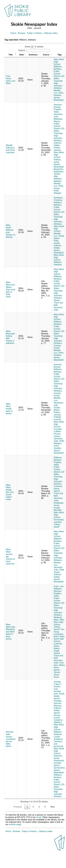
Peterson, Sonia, (58, 757)
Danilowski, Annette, (59, 762)
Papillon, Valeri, (58, 111)
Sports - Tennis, (57, 671)
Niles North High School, (59, 639)
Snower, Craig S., (58, 683)
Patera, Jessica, (58, 149)
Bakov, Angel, (57, 650)
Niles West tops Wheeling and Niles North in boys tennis (11, 632)
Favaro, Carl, (57, 688)
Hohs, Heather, (59, 94)
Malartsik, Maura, (58, 120)
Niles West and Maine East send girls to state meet (11, 290)
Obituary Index (51, 33)
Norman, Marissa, (58, 704)
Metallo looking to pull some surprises (10, 149)
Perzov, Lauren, (57, 435)
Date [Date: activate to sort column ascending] (22, 54)
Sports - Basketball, (59, 166)
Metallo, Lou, (57, 92)
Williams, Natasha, (58, 733)
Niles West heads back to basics (9, 409)
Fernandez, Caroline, (59, 521)
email (39, 817)
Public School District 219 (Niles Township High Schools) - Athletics (59, 788)
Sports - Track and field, (58, 303)
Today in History (35, 33)
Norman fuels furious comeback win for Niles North (11, 739)
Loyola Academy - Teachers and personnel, (59, 741)
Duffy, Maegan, (59, 442)
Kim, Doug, (59, 630)
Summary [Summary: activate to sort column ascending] (33, 54)
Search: (34, 50)
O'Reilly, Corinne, (58, 418)
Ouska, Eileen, (57, 409)
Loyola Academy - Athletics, (59, 720)
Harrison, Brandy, (58, 106)
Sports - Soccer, (57, 714)
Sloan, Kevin (57, 676)
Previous (18, 807)
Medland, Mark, (58, 619)
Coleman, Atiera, (58, 487)
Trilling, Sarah (57, 526)
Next (53, 807)
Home (13, 33)
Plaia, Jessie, (59, 187)
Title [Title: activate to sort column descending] (11, 54)
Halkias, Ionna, (57, 161)
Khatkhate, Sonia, (59, 504)
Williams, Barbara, (58, 68)
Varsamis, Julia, (58, 115)
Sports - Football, (58, 700)
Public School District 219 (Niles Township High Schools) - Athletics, (59, 80)
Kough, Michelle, (58, 509)
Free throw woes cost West (11, 80)
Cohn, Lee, (59, 586)
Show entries (34, 47)
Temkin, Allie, (57, 175)
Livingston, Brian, (59, 635)
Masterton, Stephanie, (59, 170)
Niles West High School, (59, 622)
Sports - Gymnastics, (60, 767)
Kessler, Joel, (57, 692)
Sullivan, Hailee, (58, 144)
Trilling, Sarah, (57, 628)
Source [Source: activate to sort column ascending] (46, 54)
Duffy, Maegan (58, 192)
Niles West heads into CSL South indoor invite (10, 492)
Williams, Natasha (58, 263)
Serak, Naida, (59, 237)
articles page (15, 824)
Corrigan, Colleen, (58, 430)
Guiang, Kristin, (57, 347)
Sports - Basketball (59, 99)
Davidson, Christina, (58, 199)
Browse (21, 33)
